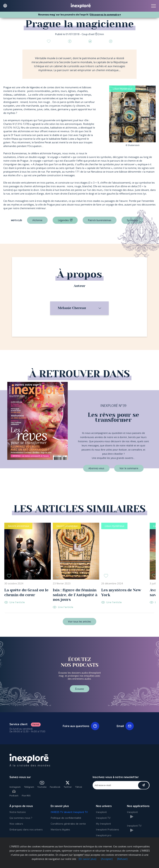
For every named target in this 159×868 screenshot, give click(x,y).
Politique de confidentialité (66, 818)
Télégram (29, 787)
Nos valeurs (16, 824)
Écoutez (80, 689)
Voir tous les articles (79, 621)
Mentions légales (60, 830)
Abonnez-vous (96, 468)
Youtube (42, 785)
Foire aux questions (81, 726)
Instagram (15, 787)
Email (125, 726)
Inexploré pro (104, 835)
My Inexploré (103, 824)
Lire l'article (17, 602)
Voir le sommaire (129, 468)
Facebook (55, 787)
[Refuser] (122, 859)
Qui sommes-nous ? (21, 818)
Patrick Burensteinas (100, 220)
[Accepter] (107, 859)
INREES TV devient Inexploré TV (69, 812)
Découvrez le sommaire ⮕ (105, 15)
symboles (132, 220)
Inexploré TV (103, 818)
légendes (63, 220)
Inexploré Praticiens (107, 830)
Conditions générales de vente (68, 824)
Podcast (14, 793)
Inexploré (101, 812)
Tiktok (79, 787)
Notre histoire (18, 812)
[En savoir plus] (87, 859)
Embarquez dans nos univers (26, 830)
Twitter (68, 785)
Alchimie (37, 220)
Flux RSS (26, 796)
